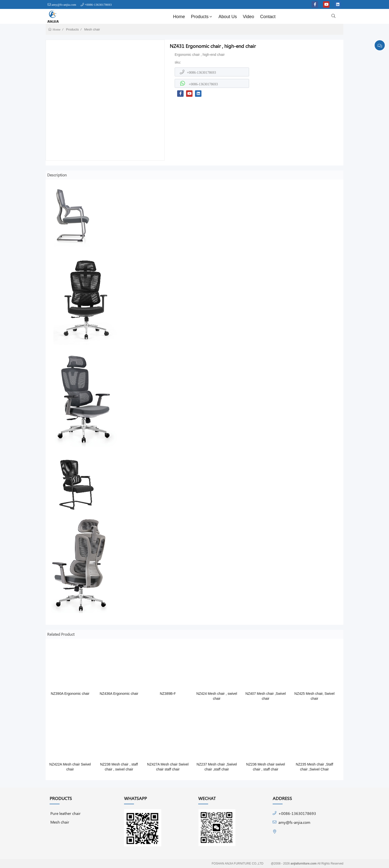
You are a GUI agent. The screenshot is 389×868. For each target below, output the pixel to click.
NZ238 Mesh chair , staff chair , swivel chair (119, 767)
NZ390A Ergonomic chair (70, 694)
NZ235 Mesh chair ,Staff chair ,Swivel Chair (314, 767)
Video (249, 17)
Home (179, 17)
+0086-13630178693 (98, 5)
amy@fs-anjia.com (64, 5)
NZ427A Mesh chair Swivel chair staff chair (168, 767)
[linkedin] (338, 4)
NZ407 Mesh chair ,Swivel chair (266, 696)
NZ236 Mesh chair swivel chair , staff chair (265, 767)
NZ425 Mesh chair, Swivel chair (315, 696)
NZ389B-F (168, 694)
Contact (268, 17)
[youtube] (326, 4)
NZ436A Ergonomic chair (119, 694)
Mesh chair (92, 29)
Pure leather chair (65, 813)
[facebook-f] (315, 4)
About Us (228, 17)
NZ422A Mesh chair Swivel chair (70, 767)
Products (202, 17)
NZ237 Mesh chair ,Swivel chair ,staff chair (217, 767)
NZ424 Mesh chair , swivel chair (217, 696)
